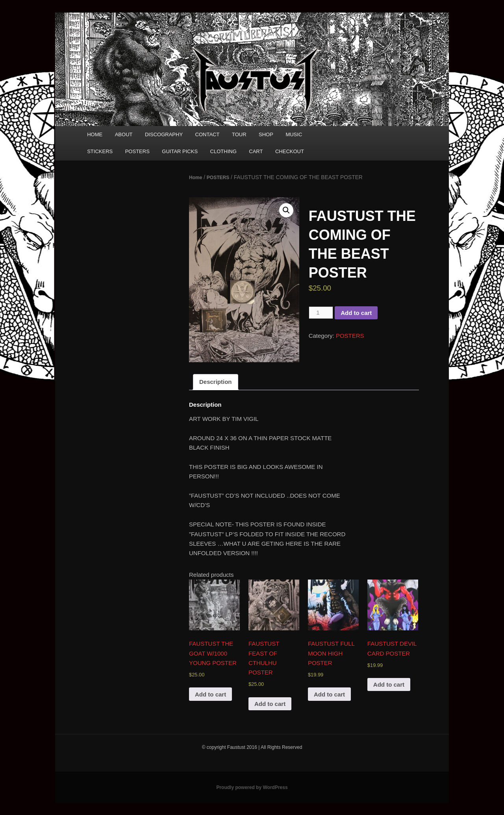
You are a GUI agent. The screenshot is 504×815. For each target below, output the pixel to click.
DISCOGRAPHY (164, 134)
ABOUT (124, 134)
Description (216, 382)
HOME (95, 134)
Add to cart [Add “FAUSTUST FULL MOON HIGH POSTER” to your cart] (329, 694)
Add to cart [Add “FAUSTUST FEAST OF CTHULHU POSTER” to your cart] (270, 704)
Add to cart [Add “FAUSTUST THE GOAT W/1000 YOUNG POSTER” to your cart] (210, 694)
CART (256, 151)
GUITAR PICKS (180, 151)
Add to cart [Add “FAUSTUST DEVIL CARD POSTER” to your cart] (389, 684)
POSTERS (137, 151)
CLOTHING (223, 151)
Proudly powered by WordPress (252, 787)
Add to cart (356, 313)
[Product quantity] (321, 313)
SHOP (266, 134)
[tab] (216, 382)
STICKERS (100, 151)
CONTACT (208, 134)
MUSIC (294, 134)
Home (195, 178)
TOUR (239, 134)
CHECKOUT (290, 151)
